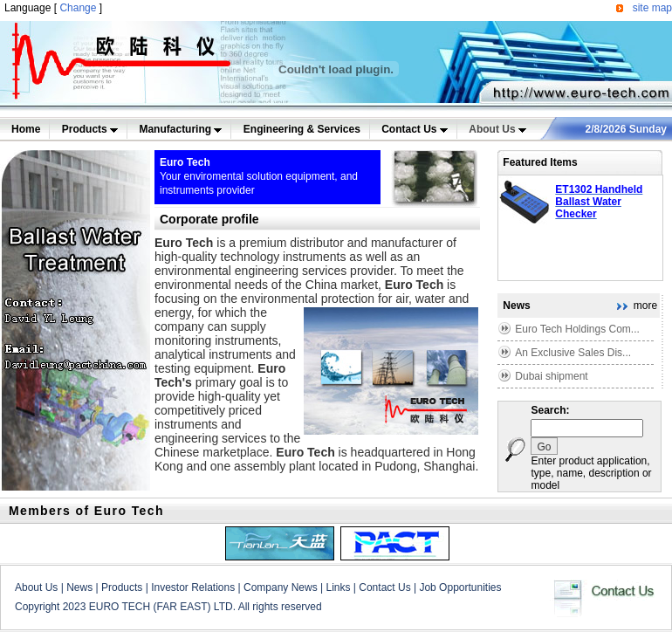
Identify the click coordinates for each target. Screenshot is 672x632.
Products (90, 129)
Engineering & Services (302, 129)
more (645, 306)
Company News (281, 587)
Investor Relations (193, 587)
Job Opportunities (460, 587)
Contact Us (415, 129)
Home (26, 129)
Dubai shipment (551, 376)
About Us (497, 129)
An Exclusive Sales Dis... (573, 353)
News (79, 587)
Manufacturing (180, 129)
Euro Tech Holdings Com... (577, 329)
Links (338, 587)
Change (78, 8)
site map (652, 8)
